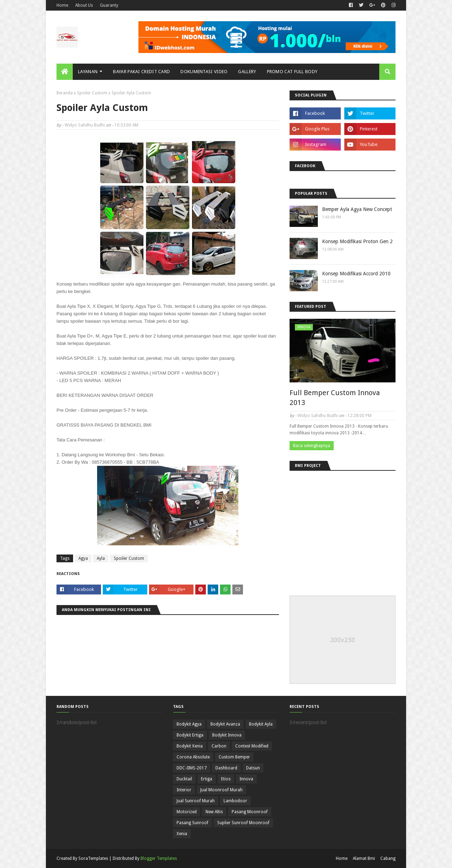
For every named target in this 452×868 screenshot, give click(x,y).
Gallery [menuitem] (247, 72)
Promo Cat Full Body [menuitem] (292, 72)
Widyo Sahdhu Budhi (85, 125)
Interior (184, 790)
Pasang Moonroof (250, 812)
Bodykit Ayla (261, 724)
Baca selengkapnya (312, 446)
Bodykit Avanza (225, 724)
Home (62, 5)
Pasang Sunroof (192, 823)
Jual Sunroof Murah (196, 801)
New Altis (214, 812)
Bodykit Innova (227, 735)
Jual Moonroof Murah (221, 790)
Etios (226, 779)
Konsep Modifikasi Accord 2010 (356, 274)
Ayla (101, 558)
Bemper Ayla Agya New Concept (357, 209)
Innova (246, 779)
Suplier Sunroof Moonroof (243, 823)
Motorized (187, 812)
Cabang (388, 858)
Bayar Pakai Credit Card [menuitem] (141, 72)
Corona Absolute (193, 757)
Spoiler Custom (92, 93)
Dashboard (226, 768)
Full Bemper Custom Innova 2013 (335, 398)
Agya (83, 558)
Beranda (65, 93)
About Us (84, 5)
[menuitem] (65, 72)
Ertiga (207, 779)
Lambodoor (235, 801)
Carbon (219, 746)
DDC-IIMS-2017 (192, 768)
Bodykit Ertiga (190, 735)
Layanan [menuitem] (88, 72)
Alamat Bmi (364, 858)
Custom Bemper (234, 757)
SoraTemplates (93, 858)
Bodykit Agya (189, 724)
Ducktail (184, 779)
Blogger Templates (159, 858)
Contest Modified (252, 746)
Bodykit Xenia (190, 746)
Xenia (182, 834)
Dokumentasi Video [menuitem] (204, 72)
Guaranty (109, 5)
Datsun (253, 768)
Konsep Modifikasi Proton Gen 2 (357, 241)
